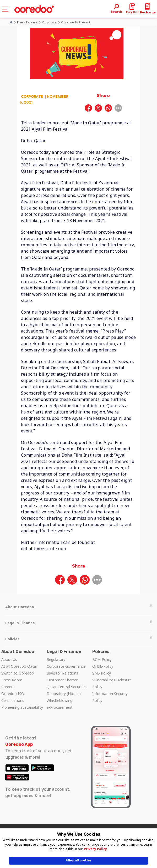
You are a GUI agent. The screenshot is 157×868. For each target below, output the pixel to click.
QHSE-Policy (103, 666)
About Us (9, 659)
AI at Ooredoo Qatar (19, 666)
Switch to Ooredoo (18, 673)
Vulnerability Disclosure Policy (112, 683)
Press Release (27, 22)
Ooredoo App (19, 744)
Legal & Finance (78, 623)
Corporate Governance (66, 666)
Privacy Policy (95, 849)
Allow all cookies (78, 860)
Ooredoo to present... (77, 22)
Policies (78, 639)
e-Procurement (60, 707)
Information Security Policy (110, 697)
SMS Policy (102, 673)
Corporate (49, 22)
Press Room (12, 680)
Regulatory (56, 659)
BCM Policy (102, 659)
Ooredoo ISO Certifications (13, 697)
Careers (8, 687)
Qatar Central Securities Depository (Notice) (67, 690)
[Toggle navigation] (5, 9)
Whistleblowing (59, 700)
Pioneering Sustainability (22, 707)
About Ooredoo (78, 607)
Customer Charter (62, 680)
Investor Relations (62, 673)
